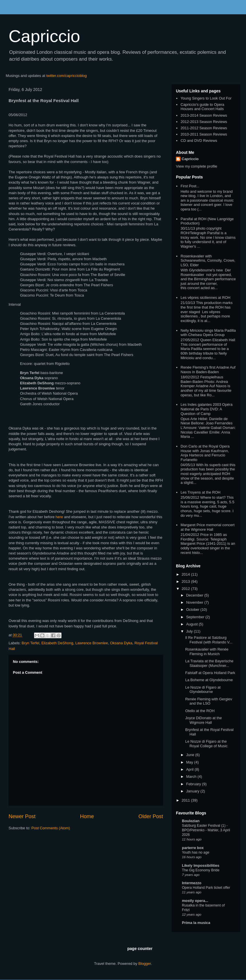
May (190, 762)
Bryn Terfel (31, 643)
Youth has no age (196, 852)
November (195, 602)
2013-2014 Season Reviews (204, 115)
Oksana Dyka (121, 643)
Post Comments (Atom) (51, 828)
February (194, 784)
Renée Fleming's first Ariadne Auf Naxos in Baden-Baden (208, 370)
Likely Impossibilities (201, 865)
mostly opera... (195, 901)
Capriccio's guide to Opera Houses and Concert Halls (202, 107)
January (193, 791)
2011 (186, 800)
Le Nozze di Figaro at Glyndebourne (203, 690)
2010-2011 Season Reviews (204, 134)
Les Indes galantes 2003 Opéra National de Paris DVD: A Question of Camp (206, 409)
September (196, 617)
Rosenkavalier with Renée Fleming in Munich (207, 652)
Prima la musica (196, 923)
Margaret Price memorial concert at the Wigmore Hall (208, 527)
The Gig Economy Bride (201, 870)
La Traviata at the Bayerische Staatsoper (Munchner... (209, 663)
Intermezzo (192, 883)
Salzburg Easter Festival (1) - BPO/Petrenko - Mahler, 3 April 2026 (206, 830)
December (195, 595)
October (193, 610)
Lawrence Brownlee (92, 643)
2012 (186, 589)
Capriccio (44, 36)
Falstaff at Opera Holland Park (210, 673)
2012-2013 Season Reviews (204, 122)
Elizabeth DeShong (57, 643)
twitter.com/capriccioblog (67, 76)
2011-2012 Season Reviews (204, 128)
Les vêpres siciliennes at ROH (205, 298)
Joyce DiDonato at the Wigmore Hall (203, 720)
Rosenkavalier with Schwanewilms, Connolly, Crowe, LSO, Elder (208, 261)
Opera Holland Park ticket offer (206, 888)
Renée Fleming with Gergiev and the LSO (209, 701)
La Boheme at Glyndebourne (209, 680)
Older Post (151, 816)
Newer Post (22, 816)
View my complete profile (197, 166)
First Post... (190, 186)
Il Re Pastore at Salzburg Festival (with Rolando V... (209, 640)
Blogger (145, 964)
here (59, 517)
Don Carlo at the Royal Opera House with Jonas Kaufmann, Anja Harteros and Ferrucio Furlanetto (205, 453)
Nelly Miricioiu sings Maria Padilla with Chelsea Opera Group (208, 333)
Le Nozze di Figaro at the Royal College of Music (206, 744)
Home (87, 816)
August (193, 624)
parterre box (193, 848)
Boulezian (191, 821)
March (192, 777)
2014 (186, 574)
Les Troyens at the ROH (200, 492)
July (190, 631)
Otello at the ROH (200, 711)
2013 (186, 582)
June (191, 755)
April (191, 769)
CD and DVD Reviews (199, 141)
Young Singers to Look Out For (206, 98)
